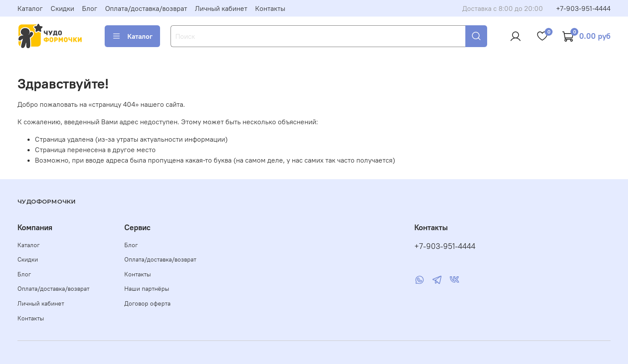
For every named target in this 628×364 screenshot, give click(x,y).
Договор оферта (147, 303)
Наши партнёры (147, 289)
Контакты (270, 8)
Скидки (62, 8)
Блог (90, 8)
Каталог (30, 8)
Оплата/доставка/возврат (146, 8)
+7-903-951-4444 (583, 8)
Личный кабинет (221, 8)
